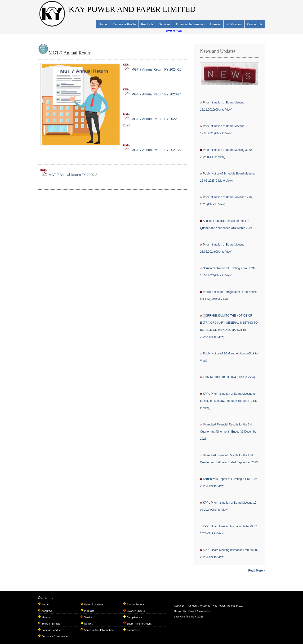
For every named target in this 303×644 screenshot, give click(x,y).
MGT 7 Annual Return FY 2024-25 (152, 69)
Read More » (257, 571)
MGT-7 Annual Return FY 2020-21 (70, 175)
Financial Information (190, 24)
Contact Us (255, 24)
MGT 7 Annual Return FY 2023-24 (152, 94)
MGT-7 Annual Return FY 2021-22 (152, 150)
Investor (215, 24)
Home (103, 24)
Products (147, 24)
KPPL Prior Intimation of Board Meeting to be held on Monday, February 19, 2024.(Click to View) (228, 401)
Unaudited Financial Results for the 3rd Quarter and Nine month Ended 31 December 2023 (229, 432)
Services (165, 24)
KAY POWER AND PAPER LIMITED (132, 9)
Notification (234, 24)
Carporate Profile (124, 24)
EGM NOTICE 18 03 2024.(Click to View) (229, 377)
